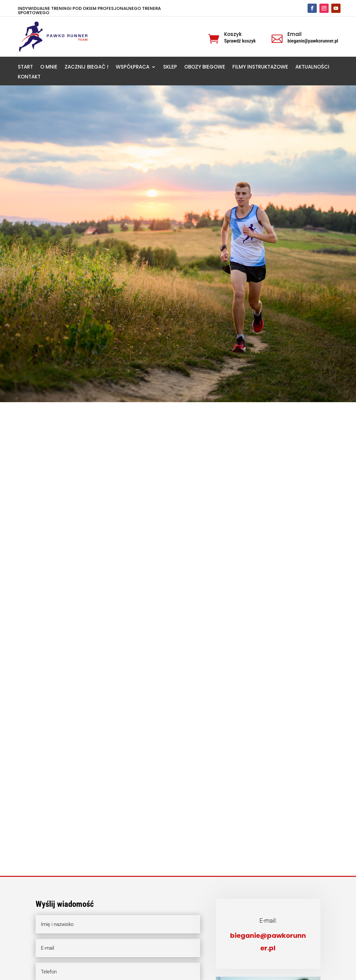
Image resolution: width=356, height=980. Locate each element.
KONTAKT (29, 77)
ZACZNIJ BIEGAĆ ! (87, 67)
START (25, 67)
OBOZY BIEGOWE (205, 67)
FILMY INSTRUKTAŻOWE (260, 67)
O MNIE (49, 67)
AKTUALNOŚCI (312, 67)
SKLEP (170, 67)
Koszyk (233, 34)
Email (295, 34)
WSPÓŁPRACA (133, 67)
